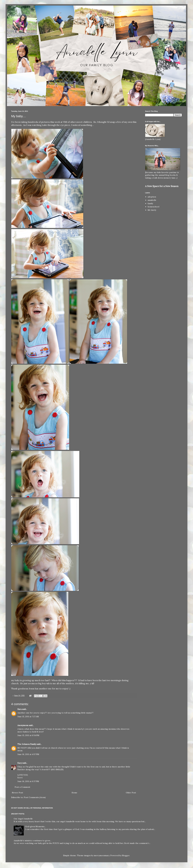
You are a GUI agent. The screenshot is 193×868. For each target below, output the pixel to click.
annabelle (152, 200)
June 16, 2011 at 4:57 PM (28, 754)
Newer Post (17, 793)
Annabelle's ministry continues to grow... (32, 841)
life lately (152, 210)
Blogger (126, 855)
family (150, 203)
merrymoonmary (102, 855)
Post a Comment (22, 787)
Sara (19, 709)
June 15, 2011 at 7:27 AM (28, 717)
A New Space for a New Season (162, 186)
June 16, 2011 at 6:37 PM (28, 781)
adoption (152, 197)
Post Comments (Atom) (35, 797)
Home (74, 793)
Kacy (20, 763)
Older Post (131, 793)
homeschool (153, 207)
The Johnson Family (27, 744)
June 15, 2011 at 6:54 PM (28, 735)
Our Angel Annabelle (23, 819)
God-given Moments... (35, 826)
